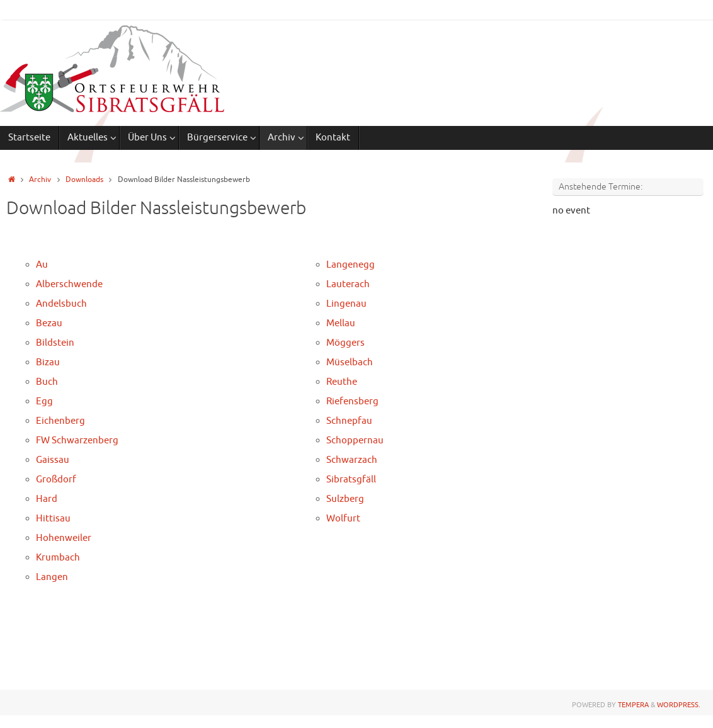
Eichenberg (60, 421)
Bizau (48, 362)
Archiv (40, 180)
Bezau (49, 323)
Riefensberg (352, 401)
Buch (47, 382)
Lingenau (346, 304)
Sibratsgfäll (351, 480)
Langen (52, 577)
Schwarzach (352, 460)
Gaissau (53, 460)
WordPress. (679, 705)
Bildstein (55, 343)
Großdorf (56, 480)
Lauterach (348, 284)
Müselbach (350, 362)
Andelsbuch (61, 304)
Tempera (633, 705)
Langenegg (351, 265)
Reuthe (342, 382)
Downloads (84, 180)
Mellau (341, 323)
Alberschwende (69, 284)
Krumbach (58, 558)
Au (42, 265)
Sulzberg (345, 499)
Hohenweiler (64, 538)
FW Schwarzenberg (77, 441)
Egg (44, 401)
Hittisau (53, 519)
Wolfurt (343, 519)
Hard (47, 499)
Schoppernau (355, 441)
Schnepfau (349, 421)
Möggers (345, 343)
